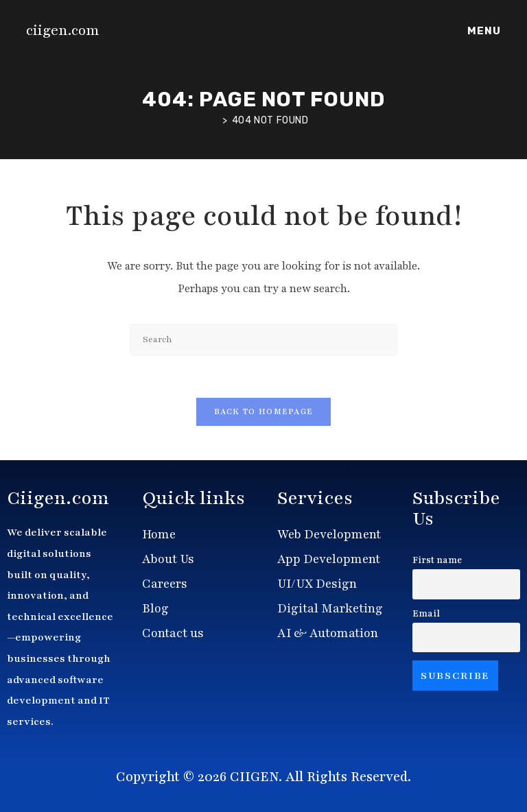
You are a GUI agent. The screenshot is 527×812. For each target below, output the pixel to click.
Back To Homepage (264, 411)
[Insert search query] (263, 340)
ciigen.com (63, 31)
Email (426, 614)
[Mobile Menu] (482, 31)
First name (437, 560)
